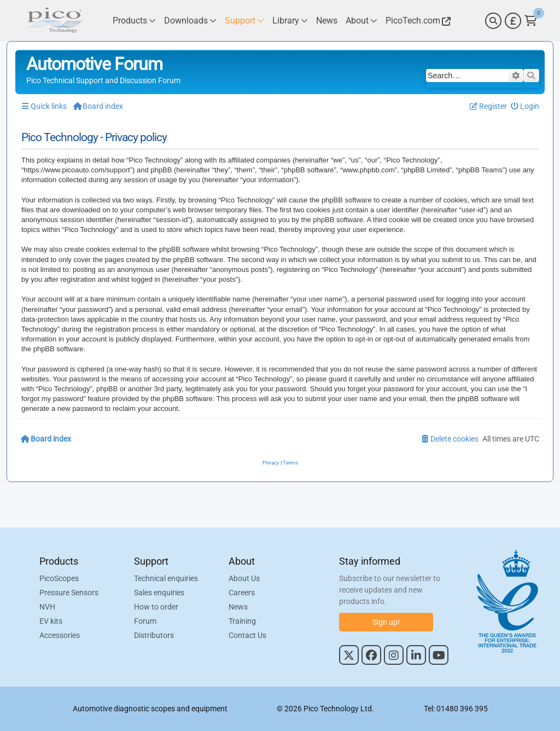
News (238, 607)
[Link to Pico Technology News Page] (327, 21)
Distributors (154, 635)
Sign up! (386, 622)
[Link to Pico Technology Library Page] (290, 21)
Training (242, 621)
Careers (242, 593)
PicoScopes (59, 578)
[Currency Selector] (513, 21)
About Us (244, 578)
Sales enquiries (159, 593)
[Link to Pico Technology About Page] (361, 21)
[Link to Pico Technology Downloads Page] (190, 21)
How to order (156, 607)
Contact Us (247, 635)
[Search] (493, 21)
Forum (145, 621)
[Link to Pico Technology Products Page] (134, 21)
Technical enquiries (166, 578)
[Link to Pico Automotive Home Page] (53, 21)
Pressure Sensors (69, 593)
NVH (47, 607)
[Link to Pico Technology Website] (417, 21)
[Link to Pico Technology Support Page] (244, 21)
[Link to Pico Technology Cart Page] (531, 21)
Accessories (60, 635)
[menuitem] (525, 106)
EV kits (51, 621)
